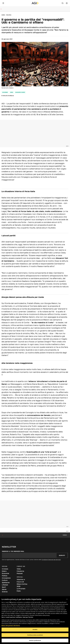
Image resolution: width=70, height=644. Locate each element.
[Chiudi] (67, 599)
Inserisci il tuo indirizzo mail (13, 551)
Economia (5, 573)
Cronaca (5, 569)
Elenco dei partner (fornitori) (11, 626)
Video (19, 569)
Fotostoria (20, 571)
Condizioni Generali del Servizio (51, 560)
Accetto (35, 629)
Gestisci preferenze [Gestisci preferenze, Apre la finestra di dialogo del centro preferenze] (35, 640)
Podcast (20, 573)
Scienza (5, 592)
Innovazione (6, 578)
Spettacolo (6, 583)
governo (5, 92)
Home (3, 15)
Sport (4, 587)
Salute (4, 589)
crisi (12, 92)
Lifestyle (5, 585)
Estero (4, 571)
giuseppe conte (20, 92)
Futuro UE (20, 582)
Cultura (5, 580)
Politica (9, 15)
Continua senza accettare (35, 635)
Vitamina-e (21, 580)
